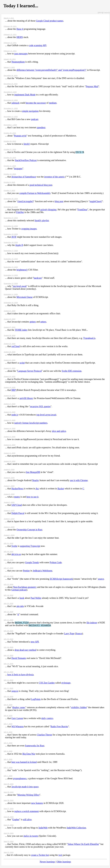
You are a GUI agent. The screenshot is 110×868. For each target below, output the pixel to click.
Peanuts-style (20, 136)
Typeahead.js (89, 339)
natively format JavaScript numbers (31, 423)
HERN (20, 37)
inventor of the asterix (54, 177)
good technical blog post (41, 185)
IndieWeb (43, 829)
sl (18, 615)
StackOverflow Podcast (26, 161)
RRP (14, 390)
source (101, 579)
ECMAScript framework (61, 579)
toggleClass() (96, 202)
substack (15, 103)
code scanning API (38, 45)
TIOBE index (21, 330)
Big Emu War (29, 755)
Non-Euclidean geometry (25, 587)
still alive (27, 821)
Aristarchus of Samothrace (24, 177)
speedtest (41, 127)
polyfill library (26, 399)
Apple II (19, 246)
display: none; (19, 709)
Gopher (16, 821)
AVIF (14, 237)
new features (37, 804)
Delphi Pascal (18, 514)
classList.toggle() (25, 202)
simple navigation (30, 111)
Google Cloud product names (50, 21)
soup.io (15, 692)
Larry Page (69, 635)
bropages (18, 169)
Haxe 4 (20, 29)
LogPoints (36, 700)
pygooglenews (20, 780)
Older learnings (64, 863)
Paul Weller (36, 598)
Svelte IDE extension (72, 371)
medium (53, 103)
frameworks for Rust (35, 747)
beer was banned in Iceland (24, 763)
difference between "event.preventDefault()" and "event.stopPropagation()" (51, 70)
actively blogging (48, 210)
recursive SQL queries (40, 407)
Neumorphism (18, 62)
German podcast (19, 590)
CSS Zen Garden (47, 684)
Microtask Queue (25, 297)
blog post (59, 202)
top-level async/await (46, 415)
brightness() (22, 270)
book (22, 598)
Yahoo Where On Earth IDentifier (83, 845)
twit (60, 856)
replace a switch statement (27, 812)
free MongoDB (33, 473)
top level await (20, 287)
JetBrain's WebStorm (42, 571)
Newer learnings (47, 863)
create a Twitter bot (40, 856)
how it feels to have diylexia (20, 676)
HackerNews (17, 489)
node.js (15, 415)
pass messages (21, 54)
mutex (17, 497)
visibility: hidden (79, 709)
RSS (100, 13)
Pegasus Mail (92, 86)
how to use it (32, 497)
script (22, 363)
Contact (106, 13)
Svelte (14, 546)
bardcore (38, 278)
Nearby (36, 481)
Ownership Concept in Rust (29, 530)
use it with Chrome (79, 481)
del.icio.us (16, 555)
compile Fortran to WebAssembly (35, 194)
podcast (35, 119)
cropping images (29, 229)
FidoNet (20, 213)
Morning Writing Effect (28, 796)
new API (35, 643)
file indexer (92, 623)
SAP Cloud (17, 505)
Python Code (56, 563)
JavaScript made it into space (25, 788)
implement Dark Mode (25, 95)
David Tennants (19, 659)
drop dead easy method (25, 651)
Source (79, 635)
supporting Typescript (30, 546)
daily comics (47, 719)
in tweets (31, 837)
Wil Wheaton (17, 728)
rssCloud (16, 347)
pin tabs (20, 607)
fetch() (27, 144)
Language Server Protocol (30, 371)
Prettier (26, 571)
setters (43, 322)
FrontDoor (83, 210)
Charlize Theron (44, 736)
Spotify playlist (42, 221)
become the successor (36, 103)
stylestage (66, 684)
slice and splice (59, 431)
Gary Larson (17, 719)
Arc (37, 489)
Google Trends (32, 563)
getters (33, 322)
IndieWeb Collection (76, 829)
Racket (61, 489)
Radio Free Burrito (59, 728)
